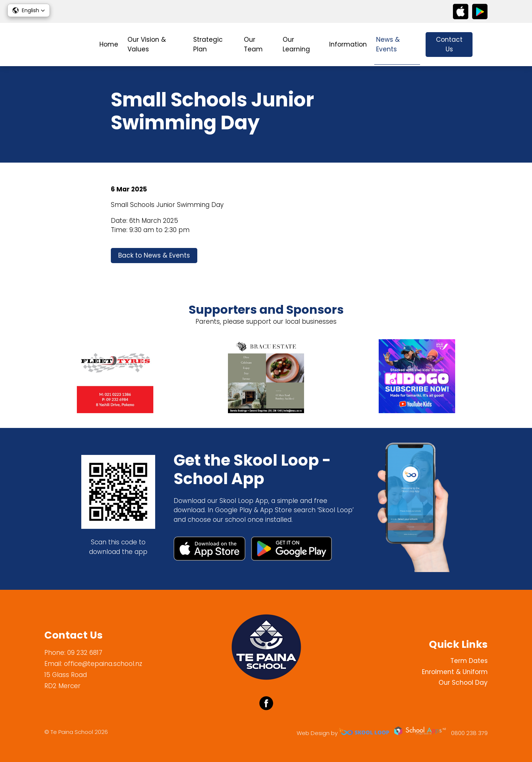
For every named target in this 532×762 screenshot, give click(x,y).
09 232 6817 (85, 653)
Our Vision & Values (147, 44)
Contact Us (449, 44)
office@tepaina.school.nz (103, 664)
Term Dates (469, 661)
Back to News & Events (154, 255)
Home (109, 44)
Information (348, 44)
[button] (29, 10)
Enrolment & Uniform (455, 672)
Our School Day (463, 683)
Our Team (253, 44)
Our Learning (296, 44)
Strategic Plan (208, 44)
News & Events (388, 44)
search (484, 45)
